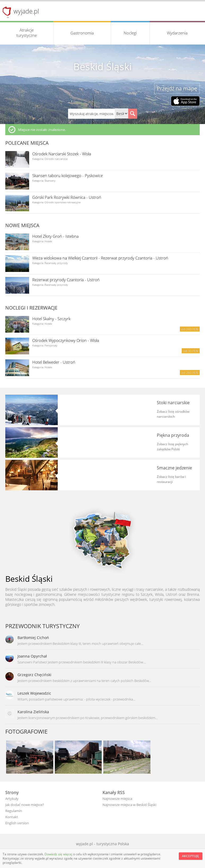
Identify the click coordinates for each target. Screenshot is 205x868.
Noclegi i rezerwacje (31, 308)
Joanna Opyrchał (32, 656)
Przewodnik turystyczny (43, 626)
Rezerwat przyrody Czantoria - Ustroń (66, 280)
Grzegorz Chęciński (34, 675)
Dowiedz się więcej (59, 854)
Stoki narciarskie (173, 403)
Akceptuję (191, 856)
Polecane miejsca (27, 143)
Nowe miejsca (22, 225)
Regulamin (14, 811)
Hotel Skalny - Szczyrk (51, 319)
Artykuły (12, 799)
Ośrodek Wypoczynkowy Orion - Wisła (66, 340)
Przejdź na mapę (177, 88)
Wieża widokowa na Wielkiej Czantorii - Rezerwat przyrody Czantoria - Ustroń (100, 258)
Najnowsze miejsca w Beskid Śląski (129, 805)
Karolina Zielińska (33, 712)
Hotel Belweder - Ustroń (54, 362)
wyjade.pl (26, 11)
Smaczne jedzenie (174, 468)
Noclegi (130, 33)
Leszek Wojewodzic (34, 693)
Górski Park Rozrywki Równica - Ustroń (67, 197)
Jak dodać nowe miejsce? (25, 805)
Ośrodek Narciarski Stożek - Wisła (62, 154)
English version (17, 823)
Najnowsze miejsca (117, 799)
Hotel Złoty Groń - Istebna (55, 236)
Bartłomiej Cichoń (33, 638)
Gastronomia (82, 33)
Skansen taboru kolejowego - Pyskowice (68, 175)
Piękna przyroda (173, 435)
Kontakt (12, 817)
